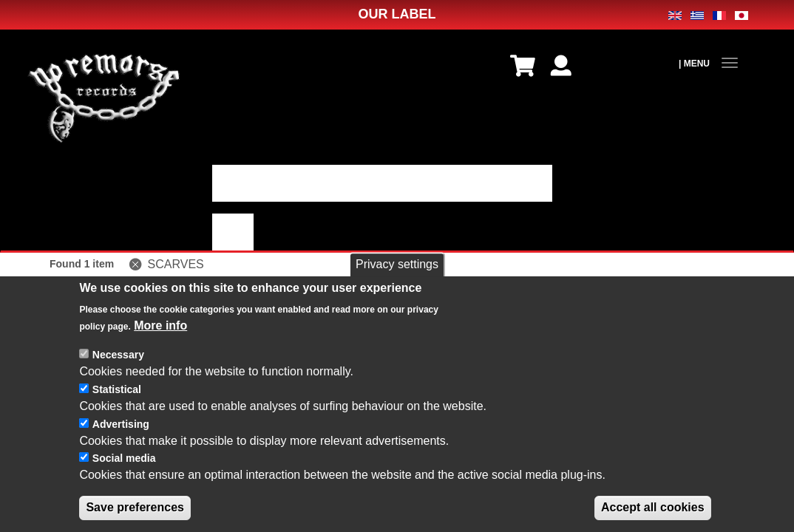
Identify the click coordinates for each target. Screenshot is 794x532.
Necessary (118, 365)
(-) (138, 264)
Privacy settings (397, 274)
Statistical (117, 400)
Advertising (121, 434)
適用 (233, 232)
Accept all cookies (653, 518)
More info (160, 336)
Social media (124, 468)
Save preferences (135, 518)
